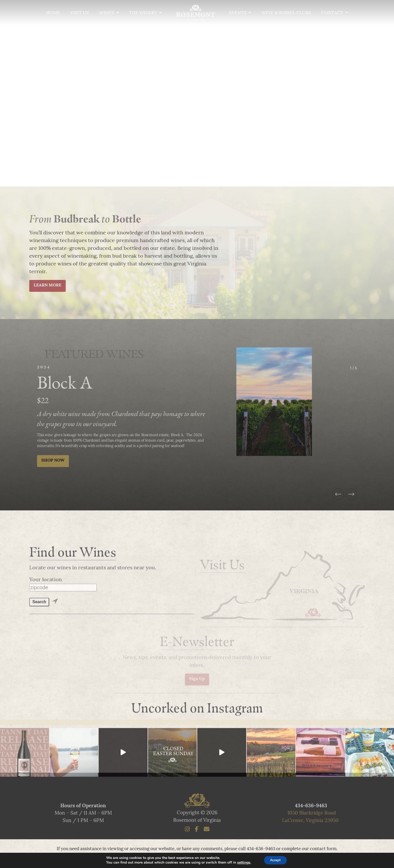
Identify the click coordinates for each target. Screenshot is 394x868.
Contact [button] (333, 13)
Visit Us (80, 13)
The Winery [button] (144, 13)
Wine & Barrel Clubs (286, 13)
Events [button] (238, 13)
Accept (275, 860)
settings (242, 862)
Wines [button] (107, 13)
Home (53, 13)
